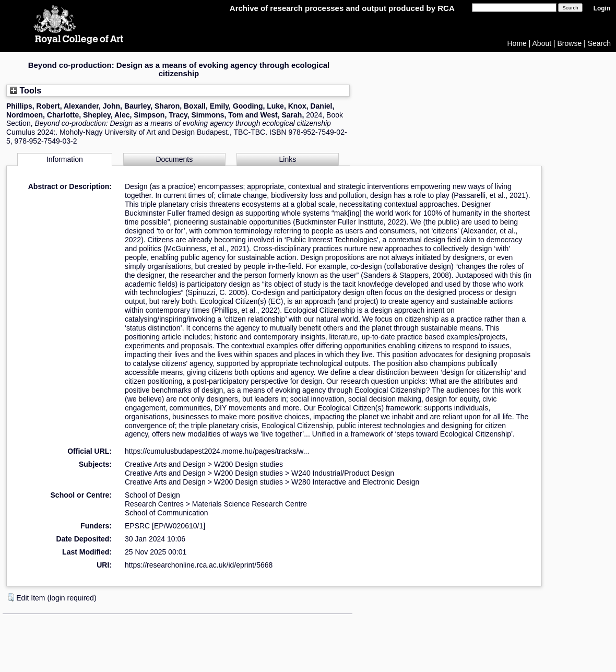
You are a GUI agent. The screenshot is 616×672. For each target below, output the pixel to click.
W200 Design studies (248, 464)
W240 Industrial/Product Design (343, 473)
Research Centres (154, 504)
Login (602, 8)
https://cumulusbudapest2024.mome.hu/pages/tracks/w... (217, 451)
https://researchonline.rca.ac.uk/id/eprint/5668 (199, 565)
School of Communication (167, 513)
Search (599, 43)
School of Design (152, 495)
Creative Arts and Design (165, 464)
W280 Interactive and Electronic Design (355, 482)
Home (517, 43)
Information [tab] (65, 159)
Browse (570, 43)
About (542, 43)
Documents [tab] (174, 159)
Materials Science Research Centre (250, 504)
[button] (11, 597)
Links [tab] (288, 159)
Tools (26, 90)
